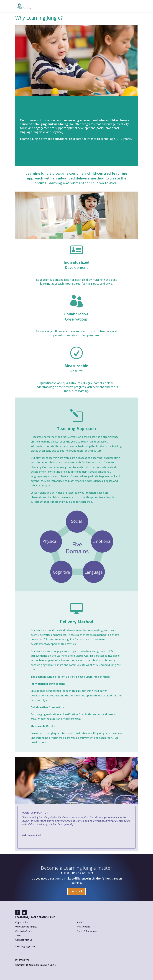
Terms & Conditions (87, 931)
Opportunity (22, 922)
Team (18, 935)
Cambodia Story (24, 931)
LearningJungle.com (25, 946)
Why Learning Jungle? (26, 927)
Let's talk (77, 891)
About (80, 922)
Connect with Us (24, 940)
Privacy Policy (83, 927)
